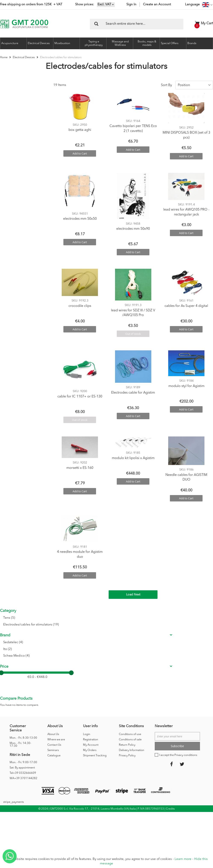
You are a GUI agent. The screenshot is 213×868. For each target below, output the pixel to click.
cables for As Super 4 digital (186, 303)
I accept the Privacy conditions (178, 643)
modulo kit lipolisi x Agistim (133, 455)
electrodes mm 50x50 (80, 216)
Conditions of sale (130, 627)
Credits (170, 696)
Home (4, 57)
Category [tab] (8, 82)
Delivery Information (132, 638)
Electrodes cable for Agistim (133, 389)
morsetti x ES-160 (80, 465)
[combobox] (137, 24)
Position (184, 82)
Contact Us (54, 632)
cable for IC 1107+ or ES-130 (80, 393)
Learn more (183, 859)
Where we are (56, 627)
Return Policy (127, 632)
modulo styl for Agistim (186, 383)
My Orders (90, 638)
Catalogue (54, 643)
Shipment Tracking (95, 643)
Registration (91, 627)
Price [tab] (4, 143)
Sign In (131, 5)
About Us (53, 622)
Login (87, 622)
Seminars (53, 638)
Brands (192, 43)
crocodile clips (80, 303)
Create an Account (157, 5)
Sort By (166, 82)
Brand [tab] (5, 111)
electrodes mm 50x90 (133, 226)
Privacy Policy (127, 643)
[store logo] (24, 24)
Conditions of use (130, 622)
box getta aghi (80, 127)
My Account (91, 632)
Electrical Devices (24, 57)
